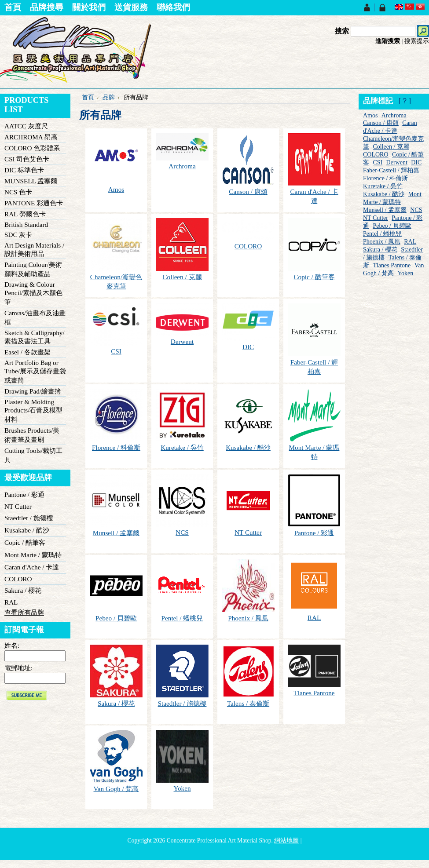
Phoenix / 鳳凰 (248, 618)
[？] (405, 101)
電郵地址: (18, 668)
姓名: (12, 645)
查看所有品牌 (24, 612)
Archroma (182, 166)
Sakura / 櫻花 (23, 590)
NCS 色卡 (18, 192)
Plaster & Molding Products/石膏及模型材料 (33, 410)
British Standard (26, 224)
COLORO (18, 579)
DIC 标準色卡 (24, 170)
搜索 (342, 31)
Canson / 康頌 (248, 191)
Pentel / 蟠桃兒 (182, 618)
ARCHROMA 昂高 (31, 137)
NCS (182, 532)
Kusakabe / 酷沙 (27, 530)
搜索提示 (417, 41)
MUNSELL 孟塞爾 (31, 181)
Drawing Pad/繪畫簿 (33, 391)
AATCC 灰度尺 (26, 126)
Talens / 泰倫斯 (248, 703)
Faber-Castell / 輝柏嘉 (391, 170)
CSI (116, 351)
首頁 (88, 97)
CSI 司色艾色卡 (27, 159)
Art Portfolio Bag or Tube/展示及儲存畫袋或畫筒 (35, 371)
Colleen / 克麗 (182, 277)
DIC (248, 347)
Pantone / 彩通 (24, 494)
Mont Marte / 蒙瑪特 (33, 555)
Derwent (182, 341)
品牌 (109, 97)
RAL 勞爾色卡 (25, 214)
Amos (116, 189)
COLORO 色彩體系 (32, 148)
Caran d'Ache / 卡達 (32, 567)
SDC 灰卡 (18, 235)
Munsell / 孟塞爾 (116, 533)
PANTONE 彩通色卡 (34, 203)
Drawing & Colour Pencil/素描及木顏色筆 (33, 293)
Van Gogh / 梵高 (116, 789)
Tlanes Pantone (314, 693)
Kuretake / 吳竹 (182, 447)
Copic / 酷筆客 (25, 542)
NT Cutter (18, 506)
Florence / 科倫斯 (116, 447)
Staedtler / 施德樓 (29, 518)
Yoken (182, 788)
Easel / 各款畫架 (27, 352)
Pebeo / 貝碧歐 (116, 618)
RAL (11, 602)
